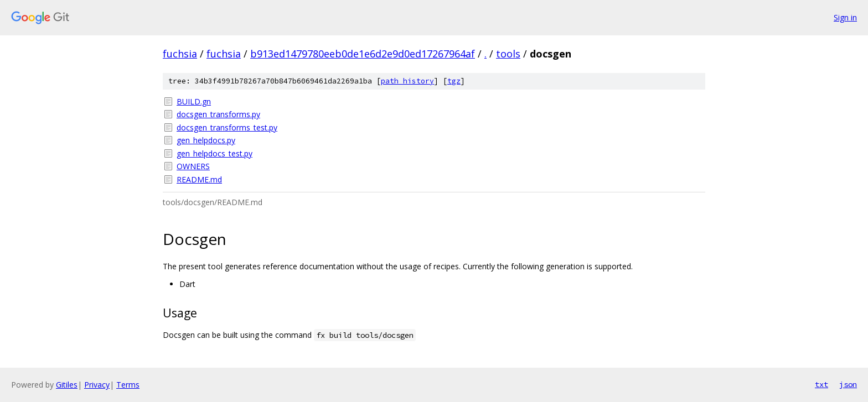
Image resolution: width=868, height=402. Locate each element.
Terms (128, 385)
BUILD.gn (194, 101)
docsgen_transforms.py (218, 114)
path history (407, 81)
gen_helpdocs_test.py (215, 153)
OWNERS (193, 166)
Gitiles (67, 385)
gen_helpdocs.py (206, 140)
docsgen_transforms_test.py (227, 127)
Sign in (845, 17)
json (848, 384)
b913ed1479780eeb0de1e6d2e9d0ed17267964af (363, 54)
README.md (199, 179)
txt (821, 384)
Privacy (97, 385)
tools (508, 54)
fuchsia (180, 54)
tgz (454, 81)
